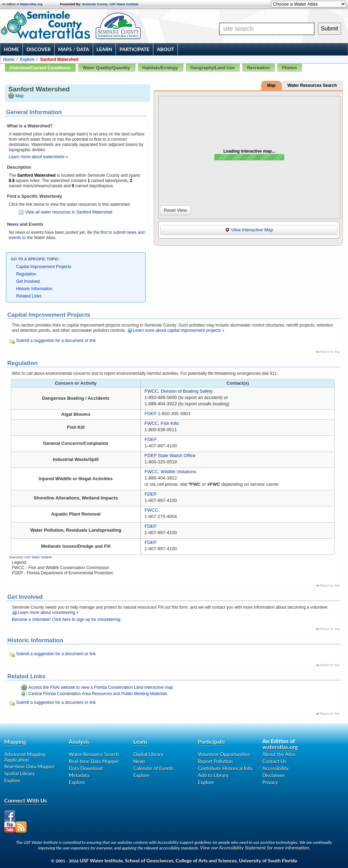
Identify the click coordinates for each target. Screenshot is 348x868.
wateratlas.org (280, 747)
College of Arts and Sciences (206, 860)
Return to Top (330, 352)
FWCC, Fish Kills (162, 423)
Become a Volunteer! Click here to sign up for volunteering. (67, 619)
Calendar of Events (154, 768)
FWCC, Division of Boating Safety (179, 391)
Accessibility (275, 768)
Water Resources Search (312, 85)
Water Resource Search (93, 754)
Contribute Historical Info (225, 768)
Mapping (15, 741)
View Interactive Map (249, 230)
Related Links (29, 296)
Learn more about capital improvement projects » (179, 330)
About (165, 49)
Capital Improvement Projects (44, 267)
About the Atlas (279, 754)
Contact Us (274, 761)
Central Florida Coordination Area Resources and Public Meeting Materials (98, 694)
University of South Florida (268, 860)
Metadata (79, 775)
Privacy (270, 782)
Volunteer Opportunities (224, 754)
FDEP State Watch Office (170, 456)
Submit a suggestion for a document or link (56, 341)
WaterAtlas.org (32, 4)
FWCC (151, 510)
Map (19, 96)
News (140, 761)
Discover (38, 49)
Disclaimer (273, 775)
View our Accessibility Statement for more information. (255, 848)
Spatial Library (19, 773)
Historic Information (34, 289)
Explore (27, 59)
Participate (134, 49)
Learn (105, 49)
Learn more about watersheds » (38, 157)
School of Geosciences (149, 860)
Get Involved (28, 281)
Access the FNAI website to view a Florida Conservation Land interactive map (101, 687)
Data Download (85, 768)
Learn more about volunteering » (48, 612)
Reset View (175, 210)
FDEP (151, 414)
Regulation (26, 274)
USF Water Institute (124, 4)
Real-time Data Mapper (29, 766)
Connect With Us (26, 800)
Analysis (79, 741)
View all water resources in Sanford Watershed (69, 212)
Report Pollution (215, 761)
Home (11, 49)
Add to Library (213, 775)
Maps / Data (74, 49)
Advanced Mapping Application (25, 757)
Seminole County (95, 4)
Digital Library (148, 754)
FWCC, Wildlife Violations (170, 472)
